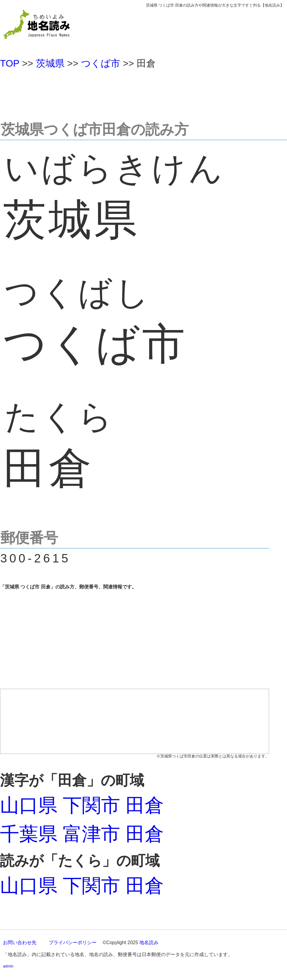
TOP (10, 63)
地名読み (149, 943)
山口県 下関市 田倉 (82, 805)
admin (8, 966)
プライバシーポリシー (73, 943)
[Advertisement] (143, 92)
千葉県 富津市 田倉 (82, 834)
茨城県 (50, 63)
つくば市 (101, 63)
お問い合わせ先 (20, 943)
